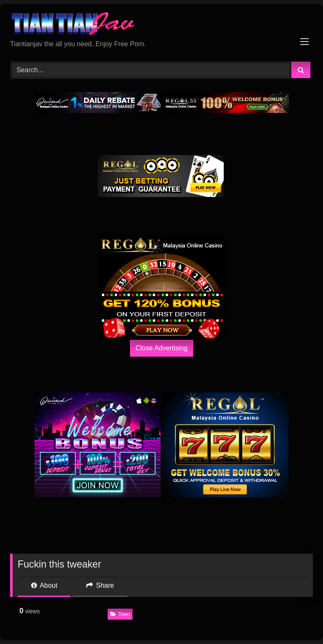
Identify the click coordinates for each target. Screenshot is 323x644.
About (44, 585)
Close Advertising (161, 348)
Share (100, 585)
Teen (120, 614)
